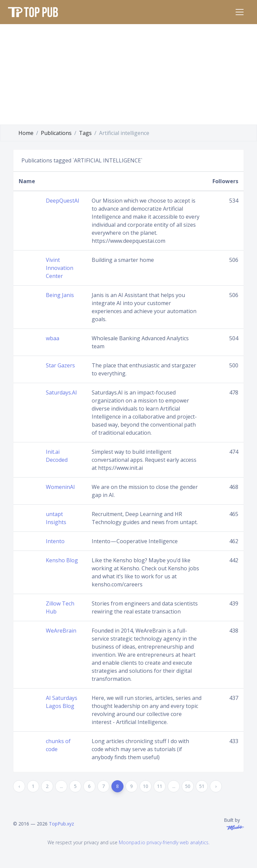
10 (146, 786)
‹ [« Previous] (19, 786)
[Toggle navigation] (240, 12)
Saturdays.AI (61, 392)
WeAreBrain (61, 631)
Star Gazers (60, 365)
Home (26, 133)
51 (202, 786)
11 (160, 786)
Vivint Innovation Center (60, 268)
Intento (55, 541)
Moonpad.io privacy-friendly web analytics (164, 842)
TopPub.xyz (61, 824)
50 (188, 786)
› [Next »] (216, 786)
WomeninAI (60, 487)
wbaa (53, 338)
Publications (56, 133)
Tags (85, 133)
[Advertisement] (128, 74)
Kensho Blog (62, 560)
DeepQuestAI (63, 201)
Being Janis (60, 295)
